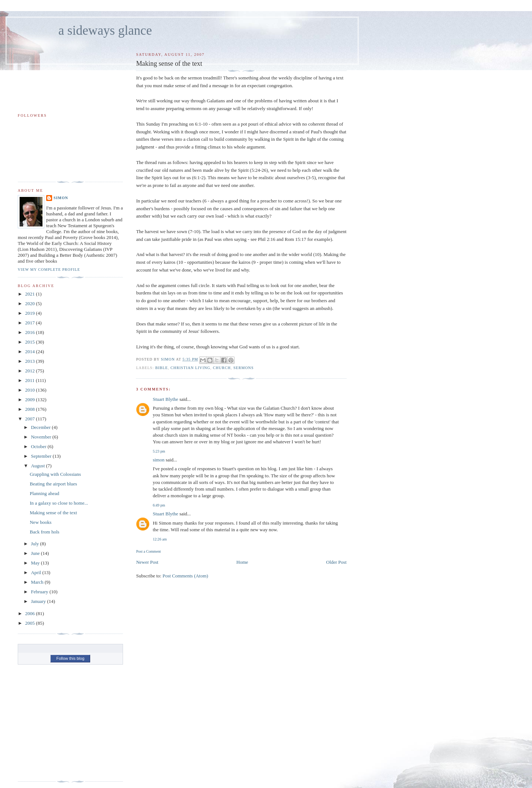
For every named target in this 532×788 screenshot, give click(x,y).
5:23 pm (159, 451)
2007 (30, 419)
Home (242, 562)
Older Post (336, 562)
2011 (30, 380)
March (38, 582)
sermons (244, 368)
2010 (30, 390)
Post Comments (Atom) (185, 576)
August (39, 466)
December (42, 427)
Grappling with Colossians (55, 474)
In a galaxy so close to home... (59, 503)
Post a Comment (148, 551)
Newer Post (147, 562)
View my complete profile (49, 270)
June (36, 553)
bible (161, 368)
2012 (30, 371)
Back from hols (44, 532)
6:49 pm (159, 505)
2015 (30, 342)
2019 (30, 313)
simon (158, 460)
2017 (30, 323)
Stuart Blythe (165, 399)
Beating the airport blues (53, 484)
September (42, 456)
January (39, 601)
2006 (30, 613)
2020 (30, 303)
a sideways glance (105, 30)
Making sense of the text (53, 513)
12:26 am (160, 539)
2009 (30, 400)
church (222, 368)
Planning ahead (44, 493)
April (37, 572)
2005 (30, 623)
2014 (30, 352)
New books (40, 522)
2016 (30, 332)
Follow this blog (70, 658)
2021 (30, 294)
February (40, 592)
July (36, 544)
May (36, 563)
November (42, 437)
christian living (191, 368)
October (39, 446)
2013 (30, 361)
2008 (30, 409)
